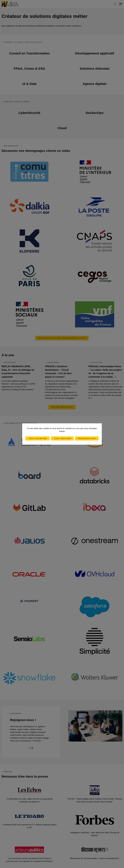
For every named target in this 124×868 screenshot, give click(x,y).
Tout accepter (37, 438)
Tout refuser (62, 438)
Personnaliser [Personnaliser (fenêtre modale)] (87, 438)
